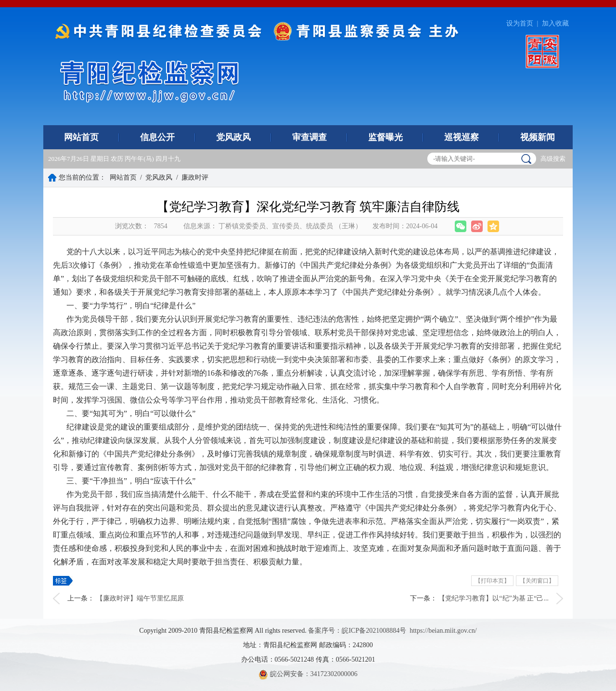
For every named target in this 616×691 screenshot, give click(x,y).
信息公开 (157, 137)
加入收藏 (555, 23)
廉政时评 (195, 177)
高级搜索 (553, 159)
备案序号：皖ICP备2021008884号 (357, 631)
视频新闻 (538, 137)
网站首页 (81, 137)
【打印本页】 (492, 581)
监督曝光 (385, 137)
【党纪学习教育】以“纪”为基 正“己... (494, 598)
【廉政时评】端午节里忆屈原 (140, 598)
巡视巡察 (462, 137)
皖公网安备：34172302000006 (308, 674)
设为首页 (520, 23)
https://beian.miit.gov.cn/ (443, 631)
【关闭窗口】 (537, 581)
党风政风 (233, 137)
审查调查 (309, 137)
